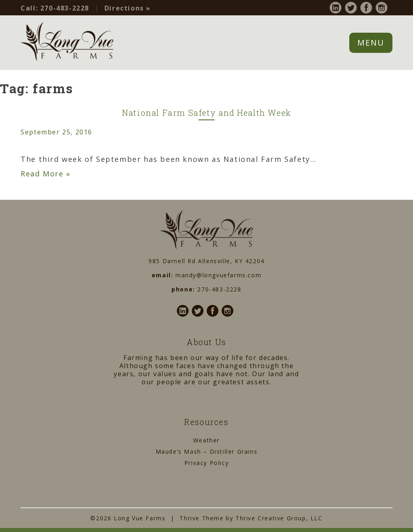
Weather (206, 440)
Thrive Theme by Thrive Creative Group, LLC (251, 518)
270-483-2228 (55, 8)
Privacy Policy (206, 463)
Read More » (46, 174)
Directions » (128, 8)
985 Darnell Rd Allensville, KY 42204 (206, 261)
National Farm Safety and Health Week (206, 113)
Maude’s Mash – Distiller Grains (207, 451)
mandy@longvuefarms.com (218, 275)
